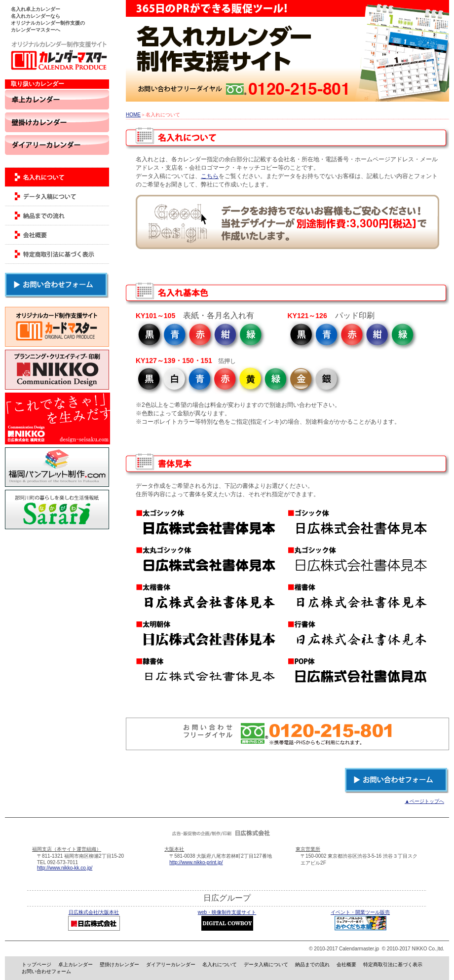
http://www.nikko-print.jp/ (196, 862)
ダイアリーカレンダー (171, 964)
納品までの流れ (312, 964)
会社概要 (346, 964)
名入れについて (220, 964)
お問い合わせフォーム (46, 971)
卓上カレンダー (76, 964)
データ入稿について (266, 964)
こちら (210, 176)
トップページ (37, 964)
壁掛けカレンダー (119, 964)
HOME (133, 115)
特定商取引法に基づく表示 (393, 964)
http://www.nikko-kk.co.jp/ (65, 868)
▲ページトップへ (424, 801)
